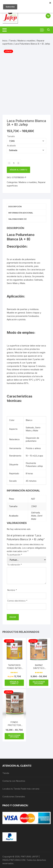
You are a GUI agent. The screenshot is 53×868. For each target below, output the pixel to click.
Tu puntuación (14, 555)
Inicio (5, 41)
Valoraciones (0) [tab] (17, 219)
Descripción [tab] (15, 206)
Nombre (12, 590)
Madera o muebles (26, 41)
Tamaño (11, 136)
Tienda (12, 41)
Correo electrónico (17, 601)
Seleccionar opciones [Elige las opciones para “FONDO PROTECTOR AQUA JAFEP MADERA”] (14, 736)
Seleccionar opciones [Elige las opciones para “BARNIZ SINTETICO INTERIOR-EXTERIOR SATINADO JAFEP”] (39, 683)
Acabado (11, 146)
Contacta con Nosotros (14, 781)
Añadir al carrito (18, 170)
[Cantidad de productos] (14, 163)
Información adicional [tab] (21, 213)
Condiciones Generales (14, 797)
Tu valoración (14, 565)
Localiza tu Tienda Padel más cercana (21, 789)
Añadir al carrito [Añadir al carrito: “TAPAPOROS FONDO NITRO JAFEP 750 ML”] (14, 683)
